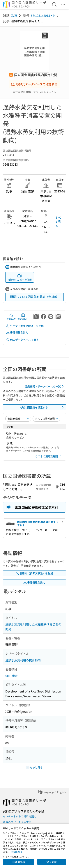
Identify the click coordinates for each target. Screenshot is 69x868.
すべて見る (58, 222)
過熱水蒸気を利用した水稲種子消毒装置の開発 (33, 627)
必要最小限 (19, 862)
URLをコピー (23, 317)
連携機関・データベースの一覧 (45, 386)
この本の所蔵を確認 (49, 456)
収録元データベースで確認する (34, 84)
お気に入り (11, 317)
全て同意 (52, 862)
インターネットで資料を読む (20, 816)
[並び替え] (18, 419)
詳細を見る (17, 852)
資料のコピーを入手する (17, 822)
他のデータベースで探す (22, 340)
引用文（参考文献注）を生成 (25, 326)
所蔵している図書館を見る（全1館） (34, 297)
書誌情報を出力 (17, 332)
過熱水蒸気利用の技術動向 (23, 660)
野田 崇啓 (12, 676)
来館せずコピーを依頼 (20, 277)
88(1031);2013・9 (43, 15)
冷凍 (14, 15)
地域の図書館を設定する (42, 407)
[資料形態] (46, 419)
